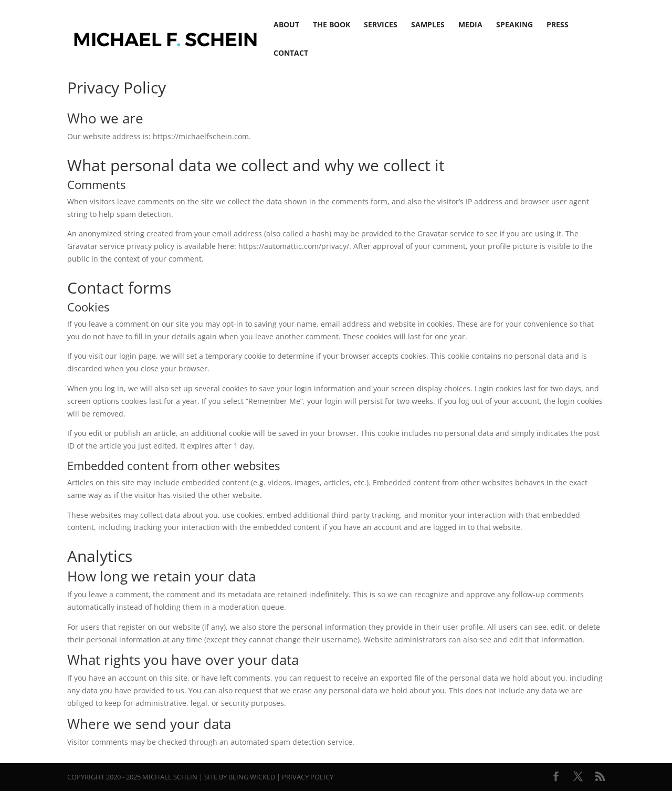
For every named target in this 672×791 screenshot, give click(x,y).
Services (381, 25)
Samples (428, 25)
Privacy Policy (308, 777)
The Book (332, 25)
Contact (291, 54)
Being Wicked (252, 777)
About (286, 25)
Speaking (514, 25)
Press (558, 25)
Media (470, 25)
